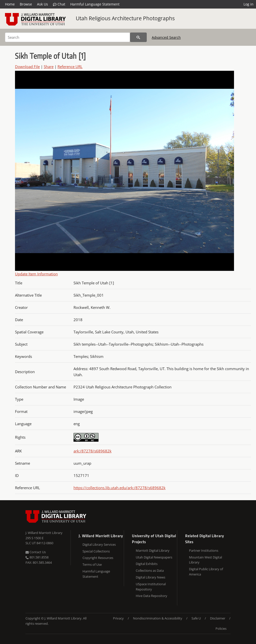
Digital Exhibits (147, 564)
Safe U (196, 618)
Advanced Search (166, 37)
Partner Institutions (204, 550)
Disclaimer (218, 618)
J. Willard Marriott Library (44, 533)
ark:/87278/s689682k (92, 451)
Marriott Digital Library (153, 550)
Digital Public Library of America (206, 572)
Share (49, 67)
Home (10, 4)
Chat (59, 4)
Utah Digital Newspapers (154, 557)
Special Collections (96, 551)
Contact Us (36, 552)
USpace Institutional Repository (151, 587)
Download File (27, 67)
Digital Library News (150, 577)
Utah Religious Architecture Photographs (125, 18)
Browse (26, 4)
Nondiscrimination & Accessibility (158, 618)
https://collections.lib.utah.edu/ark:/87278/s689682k (119, 488)
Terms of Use (92, 564)
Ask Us (42, 4)
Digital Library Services (99, 544)
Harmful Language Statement (95, 4)
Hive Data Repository (151, 596)
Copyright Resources (98, 558)
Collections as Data (150, 570)
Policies (221, 628)
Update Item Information (36, 274)
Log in (248, 4)
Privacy (118, 618)
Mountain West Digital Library (205, 560)
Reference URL (70, 67)
